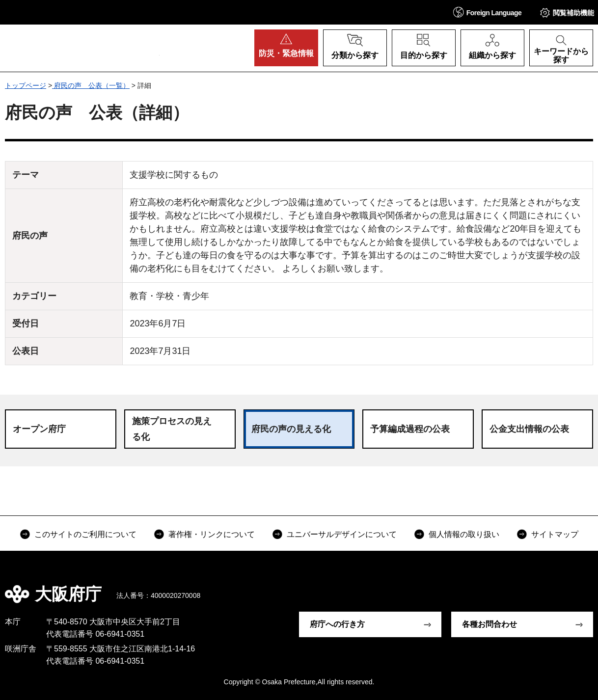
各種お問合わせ (489, 624)
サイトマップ (555, 534)
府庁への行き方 (337, 624)
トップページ (26, 85)
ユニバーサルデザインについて (342, 534)
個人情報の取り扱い (464, 534)
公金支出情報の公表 (529, 429)
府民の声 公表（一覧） (91, 85)
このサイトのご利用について (85, 534)
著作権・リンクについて (212, 534)
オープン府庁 (39, 429)
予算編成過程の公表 (410, 429)
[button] (488, 12)
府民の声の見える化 (291, 429)
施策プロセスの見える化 (172, 429)
